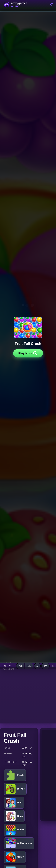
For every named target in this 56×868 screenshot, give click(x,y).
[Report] (45, 666)
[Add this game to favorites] (37, 666)
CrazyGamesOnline (16, 5)
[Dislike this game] (29, 666)
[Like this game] (20, 666)
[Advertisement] (28, 695)
